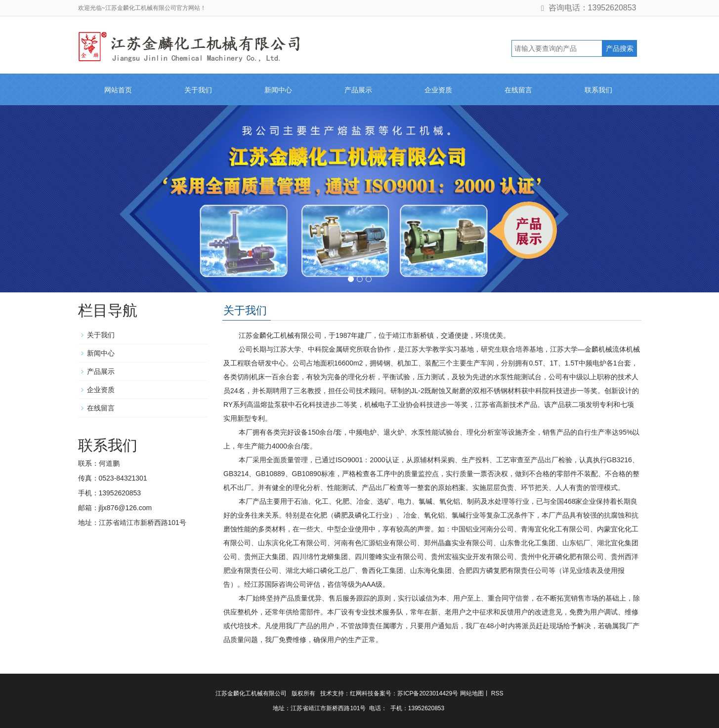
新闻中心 (278, 90)
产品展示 (358, 90)
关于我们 (198, 90)
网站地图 (472, 693)
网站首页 (118, 90)
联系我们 (598, 90)
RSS (497, 693)
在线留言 (518, 90)
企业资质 (438, 90)
